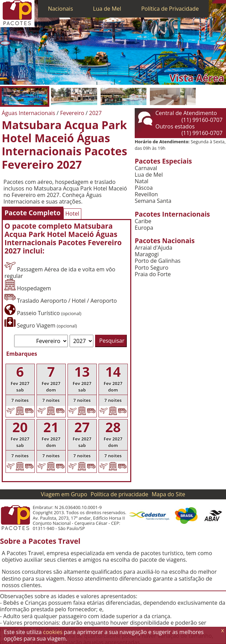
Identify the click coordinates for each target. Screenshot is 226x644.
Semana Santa (153, 201)
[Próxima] (221, 43)
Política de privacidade (119, 494)
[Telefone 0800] (214, 2)
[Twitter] (221, 2)
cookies (53, 632)
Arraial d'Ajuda (153, 248)
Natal (142, 181)
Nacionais (60, 9)
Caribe (143, 221)
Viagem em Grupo (64, 494)
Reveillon (146, 194)
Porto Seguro (152, 268)
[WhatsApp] (217, 2)
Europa (144, 228)
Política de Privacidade (170, 9)
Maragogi (147, 254)
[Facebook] (224, 2)
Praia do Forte (153, 274)
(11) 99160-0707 (202, 120)
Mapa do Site (168, 494)
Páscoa (144, 188)
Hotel (72, 214)
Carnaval (146, 168)
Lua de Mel (107, 9)
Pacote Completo (33, 213)
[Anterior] (5, 43)
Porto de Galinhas (158, 261)
